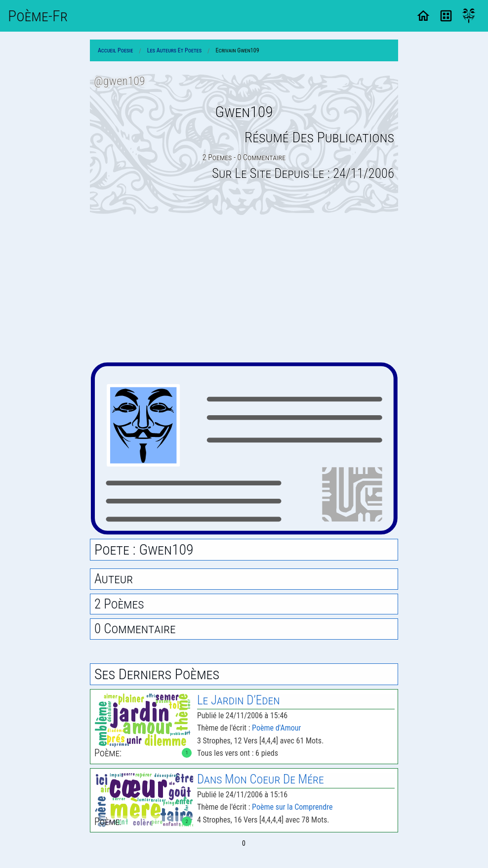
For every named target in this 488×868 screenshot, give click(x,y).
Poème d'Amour (276, 728)
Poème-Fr (38, 16)
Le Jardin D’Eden (239, 700)
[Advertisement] (244, 288)
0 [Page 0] (244, 843)
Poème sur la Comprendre (292, 807)
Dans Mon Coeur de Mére (261, 779)
